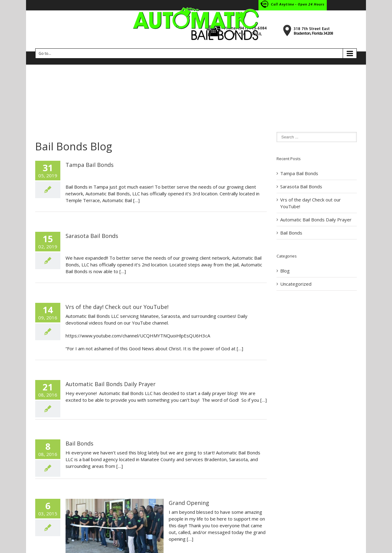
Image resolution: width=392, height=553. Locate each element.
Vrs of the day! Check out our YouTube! (117, 307)
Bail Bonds (79, 443)
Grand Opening (189, 503)
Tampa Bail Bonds (90, 165)
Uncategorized (296, 284)
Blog (285, 271)
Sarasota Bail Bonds (92, 236)
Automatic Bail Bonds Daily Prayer (111, 384)
